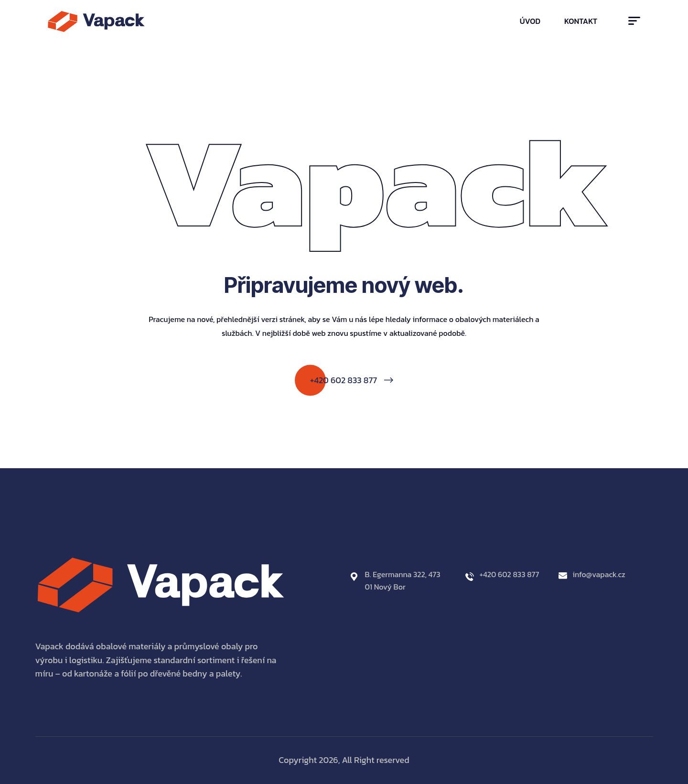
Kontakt (581, 21)
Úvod (530, 21)
